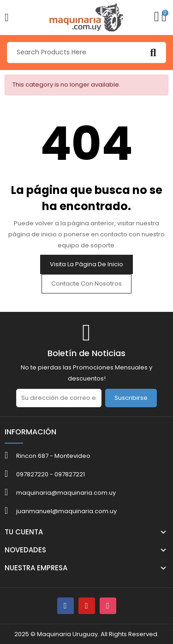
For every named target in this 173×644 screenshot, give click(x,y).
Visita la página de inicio (86, 264)
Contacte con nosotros (86, 284)
